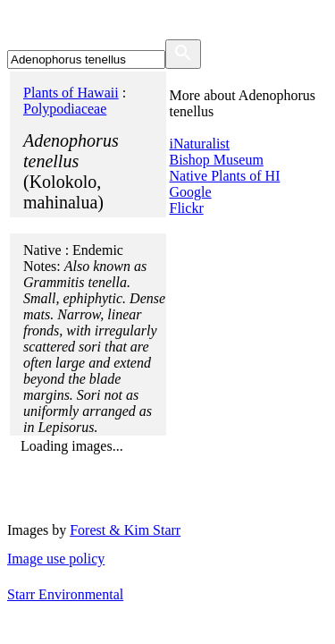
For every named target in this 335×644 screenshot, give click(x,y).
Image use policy (56, 559)
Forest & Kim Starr (125, 530)
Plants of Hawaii (71, 93)
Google (191, 192)
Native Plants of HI (225, 176)
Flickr (187, 208)
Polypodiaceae (65, 109)
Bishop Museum (217, 160)
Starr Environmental (65, 594)
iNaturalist (200, 144)
